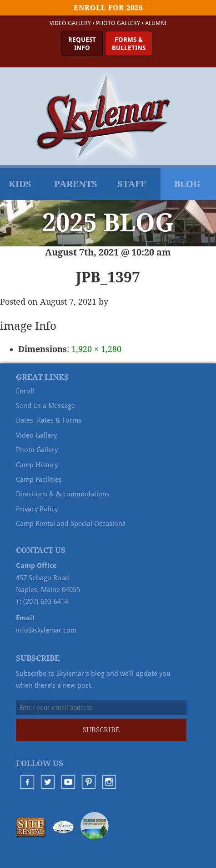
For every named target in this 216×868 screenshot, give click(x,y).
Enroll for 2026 (108, 8)
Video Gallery (70, 23)
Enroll (25, 391)
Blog (187, 184)
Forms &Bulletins (129, 44)
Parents (76, 184)
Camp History (37, 465)
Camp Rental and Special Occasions (71, 524)
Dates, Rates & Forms (49, 420)
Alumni (156, 23)
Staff (132, 184)
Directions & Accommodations (63, 494)
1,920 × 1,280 (96, 349)
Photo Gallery (118, 23)
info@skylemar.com (46, 630)
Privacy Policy (37, 509)
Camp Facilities (39, 480)
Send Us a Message (45, 406)
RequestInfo (82, 44)
